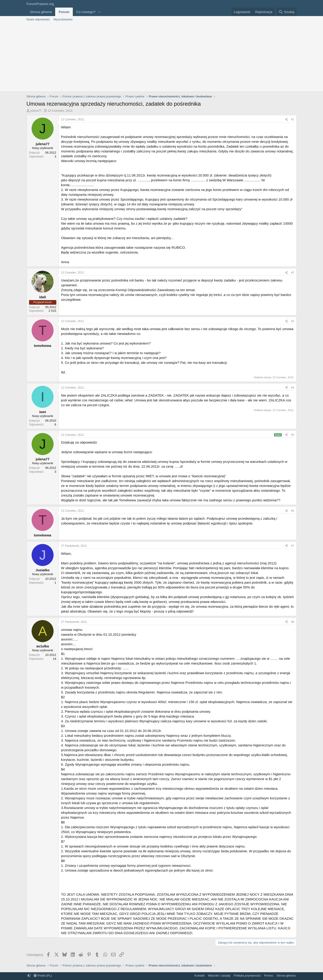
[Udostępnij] (286, 120)
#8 (292, 622)
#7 (292, 546)
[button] (99, 12)
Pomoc (269, 976)
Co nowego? (86, 12)
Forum (64, 12)
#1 (292, 119)
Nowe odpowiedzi (38, 19)
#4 (292, 388)
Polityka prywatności (247, 976)
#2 (292, 273)
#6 (292, 511)
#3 (292, 321)
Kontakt (200, 976)
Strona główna (41, 12)
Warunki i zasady (219, 976)
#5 (292, 435)
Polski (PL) (43, 976)
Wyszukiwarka (63, 19)
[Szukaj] (286, 12)
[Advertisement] (162, 57)
